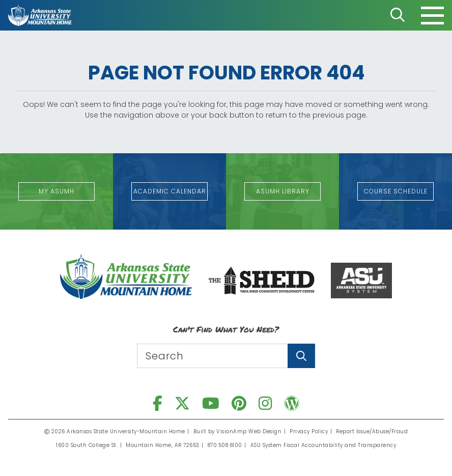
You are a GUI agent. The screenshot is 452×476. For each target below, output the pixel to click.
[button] (56, 191)
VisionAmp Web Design (249, 431)
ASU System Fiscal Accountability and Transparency (323, 445)
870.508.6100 (225, 445)
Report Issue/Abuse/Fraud (372, 431)
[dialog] (421, 445)
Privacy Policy (309, 431)
